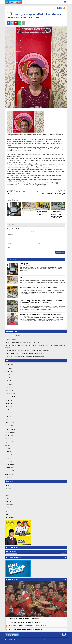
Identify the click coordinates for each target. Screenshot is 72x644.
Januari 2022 (9, 391)
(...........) (26, 270)
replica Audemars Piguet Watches (48, 147)
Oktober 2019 (9, 436)
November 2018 (10, 464)
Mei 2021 (8, 416)
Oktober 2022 (9, 371)
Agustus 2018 (9, 474)
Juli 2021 (8, 410)
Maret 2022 (9, 384)
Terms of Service (57, 640)
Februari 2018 (9, 477)
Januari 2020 (9, 426)
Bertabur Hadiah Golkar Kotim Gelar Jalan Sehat (42, 213)
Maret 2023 (9, 368)
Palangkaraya (9, 505)
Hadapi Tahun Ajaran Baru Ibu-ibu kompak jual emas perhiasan (24, 357)
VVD (23, 212)
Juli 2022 (8, 375)
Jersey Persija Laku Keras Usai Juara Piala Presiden (24, 622)
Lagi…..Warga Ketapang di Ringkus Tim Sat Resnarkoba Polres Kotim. (26, 350)
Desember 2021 (10, 394)
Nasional (8, 498)
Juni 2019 (8, 448)
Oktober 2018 (9, 468)
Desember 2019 (10, 429)
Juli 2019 (8, 445)
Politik (7, 508)
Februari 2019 (9, 455)
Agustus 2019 (9, 442)
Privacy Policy (47, 640)
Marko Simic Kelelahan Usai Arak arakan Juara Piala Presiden (27, 626)
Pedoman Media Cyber (35, 640)
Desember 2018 (10, 461)
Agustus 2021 (9, 407)
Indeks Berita (23, 640)
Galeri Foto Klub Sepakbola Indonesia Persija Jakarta (25, 629)
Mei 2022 (8, 381)
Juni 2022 (8, 378)
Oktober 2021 (9, 400)
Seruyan (8, 514)
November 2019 (10, 432)
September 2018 (10, 471)
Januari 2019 (9, 458)
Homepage (10, 8)
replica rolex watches (53, 141)
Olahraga (8, 502)
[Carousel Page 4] (65, 554)
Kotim (7, 495)
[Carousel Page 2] (62, 554)
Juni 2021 (8, 413)
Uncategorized (10, 518)
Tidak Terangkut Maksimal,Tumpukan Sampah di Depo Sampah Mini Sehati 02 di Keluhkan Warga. (51, 193)
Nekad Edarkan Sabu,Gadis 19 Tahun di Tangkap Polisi (21, 192)
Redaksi (8, 511)
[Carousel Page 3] (63, 554)
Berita (16, 8)
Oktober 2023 (9, 365)
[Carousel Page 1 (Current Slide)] (61, 554)
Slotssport (10, 217)
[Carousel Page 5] (66, 554)
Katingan (8, 489)
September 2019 (10, 439)
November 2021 (10, 397)
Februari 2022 (9, 387)
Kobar (7, 492)
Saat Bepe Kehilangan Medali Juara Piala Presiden (24, 618)
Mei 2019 (8, 452)
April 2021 (8, 420)
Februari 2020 (10, 423)
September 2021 (10, 403)
